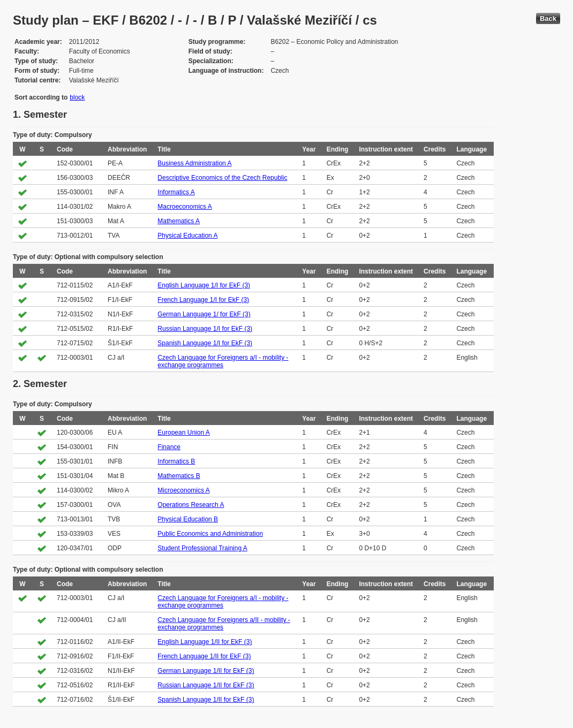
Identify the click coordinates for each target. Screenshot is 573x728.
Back (548, 18)
